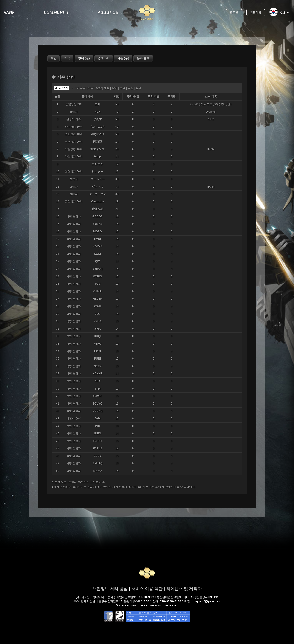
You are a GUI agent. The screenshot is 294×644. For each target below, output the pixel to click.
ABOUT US (108, 12)
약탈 (130, 88)
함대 (115, 88)
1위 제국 (81, 88)
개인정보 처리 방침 (110, 589)
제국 (91, 88)
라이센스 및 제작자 (184, 589)
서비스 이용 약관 (147, 589)
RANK (9, 12)
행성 (107, 88)
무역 (122, 88)
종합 (99, 88)
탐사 (138, 88)
